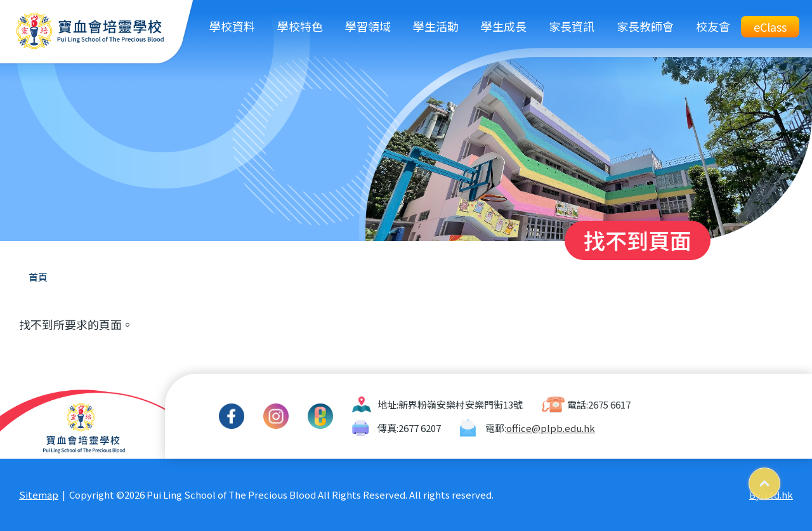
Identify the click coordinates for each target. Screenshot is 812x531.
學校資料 (232, 26)
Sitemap (39, 495)
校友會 (713, 26)
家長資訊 (572, 26)
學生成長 (504, 26)
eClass (770, 27)
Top (780, 479)
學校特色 (300, 26)
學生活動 (436, 26)
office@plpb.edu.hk (551, 428)
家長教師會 (645, 26)
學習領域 (368, 26)
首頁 (38, 277)
